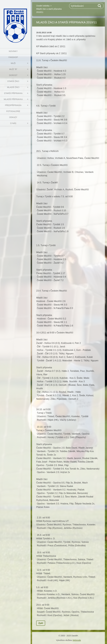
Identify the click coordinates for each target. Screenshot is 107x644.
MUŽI (13, 63)
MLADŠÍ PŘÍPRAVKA (13, 99)
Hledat (100, 6)
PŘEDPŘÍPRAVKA (13, 105)
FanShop (13, 57)
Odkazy (13, 117)
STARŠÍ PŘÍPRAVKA (13, 93)
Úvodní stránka (43, 6)
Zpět (41, 623)
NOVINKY (13, 51)
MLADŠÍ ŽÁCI (13, 87)
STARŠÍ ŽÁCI (13, 81)
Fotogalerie (13, 111)
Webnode (77, 640)
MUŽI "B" (13, 69)
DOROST (13, 75)
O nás (13, 123)
